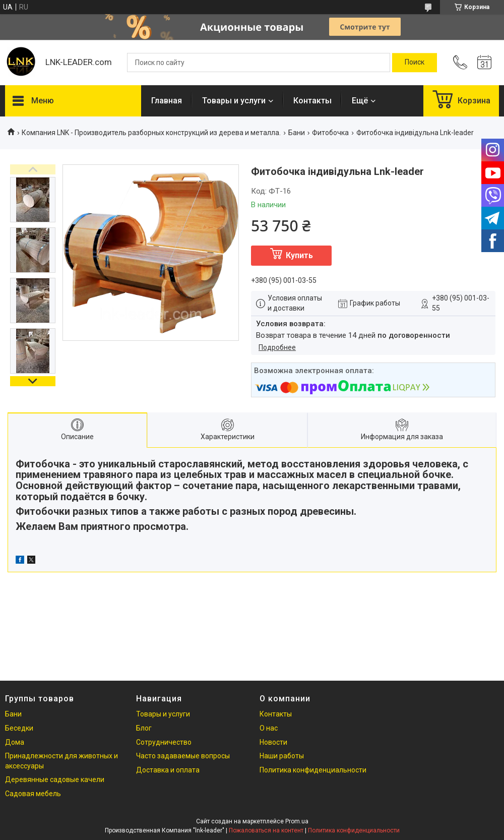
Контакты (312, 101)
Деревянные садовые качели (55, 779)
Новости (273, 742)
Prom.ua (297, 821)
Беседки (19, 728)
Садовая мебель (33, 794)
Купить (299, 255)
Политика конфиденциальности (313, 770)
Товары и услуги (234, 101)
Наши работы (282, 756)
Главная (167, 101)
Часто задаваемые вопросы (183, 756)
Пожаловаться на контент (266, 830)
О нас (269, 728)
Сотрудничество (164, 742)
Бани (297, 133)
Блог (144, 728)
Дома (15, 742)
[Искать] (415, 63)
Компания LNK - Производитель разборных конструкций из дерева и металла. (151, 133)
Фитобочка (330, 133)
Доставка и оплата (168, 770)
